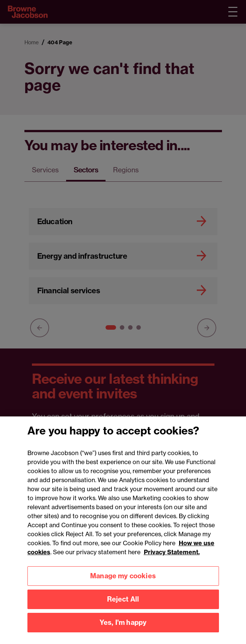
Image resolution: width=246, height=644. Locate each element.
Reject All (123, 607)
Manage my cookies (123, 584)
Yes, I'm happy (123, 630)
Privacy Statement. (172, 560)
